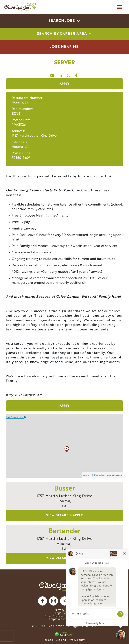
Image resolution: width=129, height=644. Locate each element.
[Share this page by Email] (52, 75)
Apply (65, 84)
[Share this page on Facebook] (77, 75)
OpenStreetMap (103, 475)
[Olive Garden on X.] (64, 601)
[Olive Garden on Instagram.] (54, 601)
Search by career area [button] (64, 34)
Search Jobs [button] (65, 21)
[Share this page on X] (69, 75)
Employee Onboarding (64, 619)
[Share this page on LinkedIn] (60, 75)
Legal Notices (64, 613)
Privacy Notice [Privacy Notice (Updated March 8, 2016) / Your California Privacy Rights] (64, 610)
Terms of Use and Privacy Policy (64, 640)
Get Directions (16, 417)
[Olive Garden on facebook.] (43, 601)
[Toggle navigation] (119, 7)
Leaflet (87, 475)
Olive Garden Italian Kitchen (64, 616)
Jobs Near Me (64, 47)
